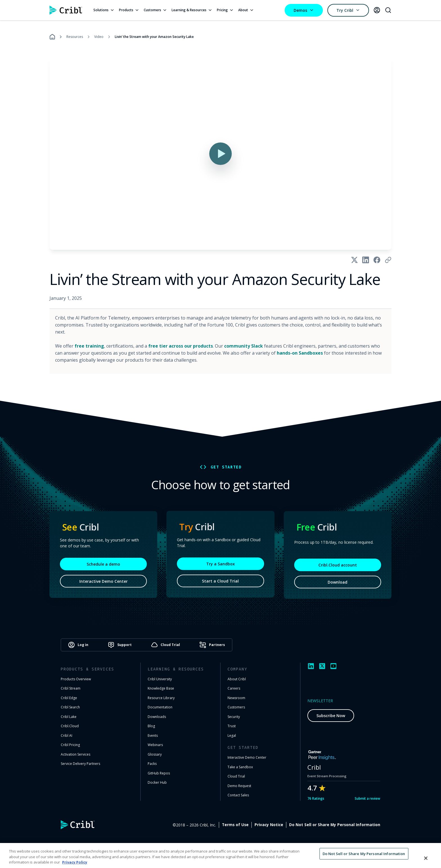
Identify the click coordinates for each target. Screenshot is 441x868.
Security (234, 717)
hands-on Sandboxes (300, 353)
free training (89, 346)
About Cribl (237, 679)
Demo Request (239, 786)
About (246, 10)
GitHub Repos (159, 773)
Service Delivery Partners (80, 764)
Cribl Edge (69, 698)
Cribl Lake (69, 717)
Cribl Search (70, 707)
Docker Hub (157, 782)
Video (99, 37)
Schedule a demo (103, 567)
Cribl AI (67, 736)
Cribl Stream (71, 688)
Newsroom (236, 698)
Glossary (155, 754)
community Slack (244, 346)
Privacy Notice (328, 825)
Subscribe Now (331, 716)
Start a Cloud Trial (220, 583)
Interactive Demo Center (103, 585)
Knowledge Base (161, 688)
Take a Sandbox (240, 767)
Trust (232, 726)
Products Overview (76, 679)
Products (129, 10)
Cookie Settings (364, 825)
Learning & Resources (192, 10)
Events (153, 736)
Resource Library (161, 698)
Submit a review (367, 798)
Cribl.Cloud (70, 726)
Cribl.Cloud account (338, 568)
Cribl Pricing (70, 745)
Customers (155, 10)
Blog (151, 726)
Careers (234, 688)
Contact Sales (238, 795)
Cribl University (160, 679)
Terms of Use (295, 825)
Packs (152, 764)
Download (337, 585)
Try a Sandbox (220, 566)
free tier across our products (181, 346)
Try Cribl (348, 10)
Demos (304, 10)
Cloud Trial (236, 776)
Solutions (104, 10)
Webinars (155, 745)
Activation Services (76, 754)
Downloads (157, 717)
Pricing (225, 10)
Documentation (160, 707)
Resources (75, 37)
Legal (232, 736)
